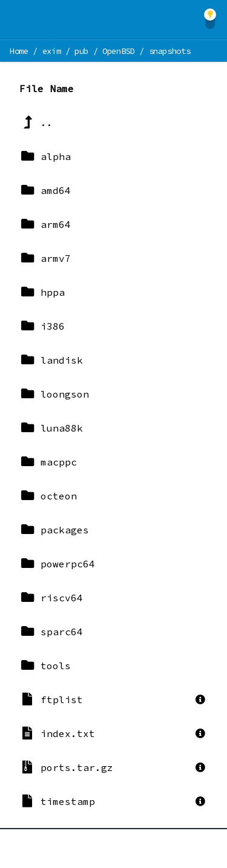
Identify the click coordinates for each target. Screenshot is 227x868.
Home (19, 51)
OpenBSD (119, 51)
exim (52, 51)
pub (81, 51)
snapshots (170, 51)
